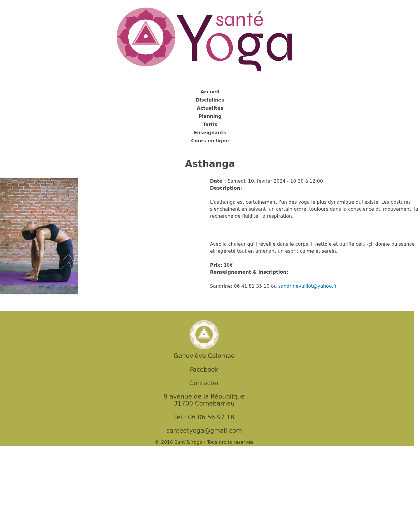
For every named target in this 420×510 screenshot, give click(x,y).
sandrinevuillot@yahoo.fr (307, 286)
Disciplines (210, 100)
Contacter (204, 383)
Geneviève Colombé (204, 356)
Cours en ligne (210, 141)
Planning (210, 116)
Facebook (204, 370)
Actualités (210, 108)
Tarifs (210, 124)
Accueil (210, 92)
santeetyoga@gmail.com (204, 431)
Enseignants (210, 133)
